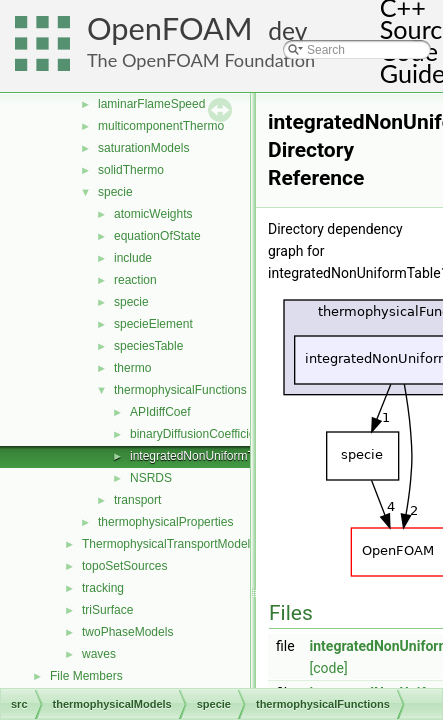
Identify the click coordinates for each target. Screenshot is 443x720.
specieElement (153, 324)
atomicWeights (153, 214)
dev (287, 30)
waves (99, 654)
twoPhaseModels (127, 632)
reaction (135, 280)
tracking (103, 588)
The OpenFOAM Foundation (201, 60)
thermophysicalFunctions (180, 390)
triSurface (107, 610)
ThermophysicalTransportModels (169, 544)
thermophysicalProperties (165, 522)
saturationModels (143, 148)
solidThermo (131, 170)
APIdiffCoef (160, 412)
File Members (86, 676)
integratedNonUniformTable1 (206, 456)
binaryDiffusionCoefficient (198, 434)
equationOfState (157, 236)
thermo (132, 368)
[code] (329, 668)
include (133, 258)
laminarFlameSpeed (151, 104)
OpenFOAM (170, 28)
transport (137, 500)
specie (115, 192)
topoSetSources (124, 566)
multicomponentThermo (161, 126)
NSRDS (151, 478)
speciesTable (148, 346)
